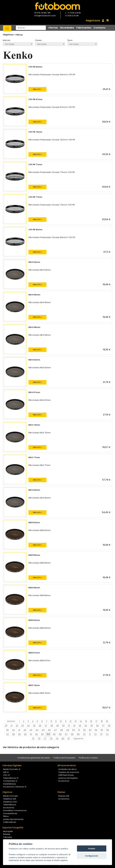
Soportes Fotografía (13, 828)
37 (103, 726)
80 (63, 739)
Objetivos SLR (10, 799)
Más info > (38, 89)
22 (17, 726)
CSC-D (6, 775)
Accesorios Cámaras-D (15, 787)
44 (37, 730)
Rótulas (7, 834)
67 (66, 734)
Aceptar (92, 849)
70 (84, 734)
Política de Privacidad (64, 758)
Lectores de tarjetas (68, 778)
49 (68, 730)
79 (57, 739)
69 (78, 734)
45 (43, 730)
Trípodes (8, 837)
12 (71, 721)
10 (61, 721)
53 (90, 730)
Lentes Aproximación (13, 819)
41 (19, 730)
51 (79, 730)
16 (91, 721)
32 (74, 726)
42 (25, 730)
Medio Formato (11, 796)
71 (90, 734)
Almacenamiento (67, 765)
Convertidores (10, 813)
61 (31, 734)
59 (19, 734)
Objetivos (7, 792)
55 (102, 730)
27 (46, 726)
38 (109, 726)
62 (36, 734)
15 (86, 721)
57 (8, 734)
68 (72, 734)
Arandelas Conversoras (15, 810)
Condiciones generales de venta (34, 758)
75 (33, 739)
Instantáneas (10, 784)
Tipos (70, 40)
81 (69, 739)
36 (97, 726)
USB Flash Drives (66, 775)
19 (107, 721)
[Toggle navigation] (7, 28)
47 (55, 730)
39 (7, 730)
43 (31, 730)
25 (34, 726)
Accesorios (64, 781)
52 (84, 730)
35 (92, 726)
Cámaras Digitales (12, 765)
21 (12, 726)
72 (95, 734)
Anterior (11, 721)
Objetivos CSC (10, 802)
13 (76, 721)
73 (101, 734)
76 (39, 739)
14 (81, 721)
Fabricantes (84, 28)
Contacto (99, 28)
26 (40, 726)
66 (60, 734)
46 (49, 730)
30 (63, 726)
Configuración (92, 856)
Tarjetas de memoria (69, 772)
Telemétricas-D (11, 778)
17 (97, 721)
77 (45, 739)
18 (102, 721)
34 (86, 726)
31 (69, 726)
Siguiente (78, 739)
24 (28, 726)
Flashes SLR (64, 796)
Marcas (7, 40)
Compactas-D (10, 781)
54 (96, 730)
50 (74, 730)
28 (52, 726)
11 (66, 721)
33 (80, 726)
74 (107, 734)
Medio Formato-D (12, 769)
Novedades (67, 28)
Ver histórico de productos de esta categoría (31, 747)
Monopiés (8, 831)
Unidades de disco (67, 769)
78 (51, 739)
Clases (38, 40)
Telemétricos (10, 805)
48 (61, 730)
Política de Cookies (88, 758)
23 (23, 726)
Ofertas (53, 28)
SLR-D (6, 772)
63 (42, 734)
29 (58, 726)
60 (25, 734)
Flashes (61, 792)
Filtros (19, 35)
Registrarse (93, 21)
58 (14, 734)
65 (54, 734)
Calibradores (10, 822)
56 (108, 730)
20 (6, 726)
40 (13, 730)
